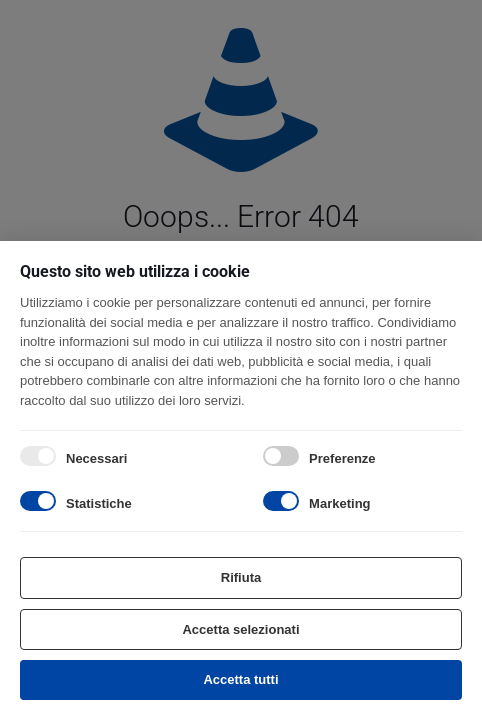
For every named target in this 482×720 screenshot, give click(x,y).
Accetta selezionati (240, 629)
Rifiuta (241, 577)
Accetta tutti (240, 679)
